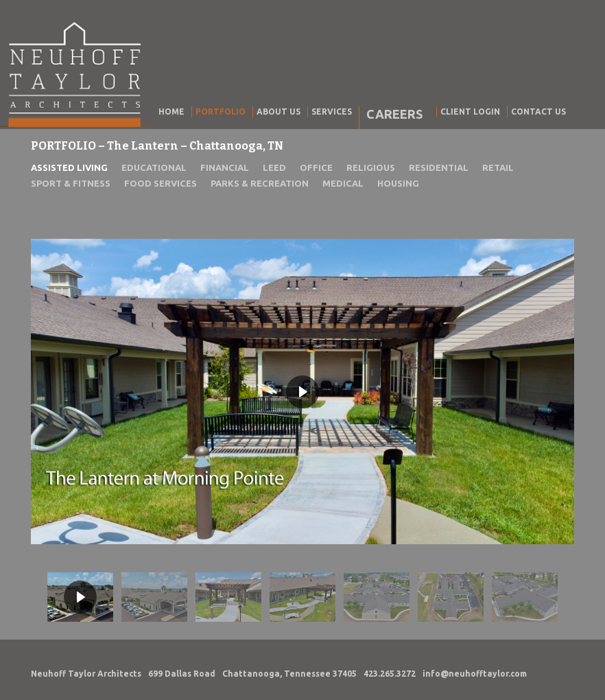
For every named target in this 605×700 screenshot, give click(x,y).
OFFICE (316, 167)
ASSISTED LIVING (69, 167)
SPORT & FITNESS (71, 183)
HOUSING (398, 183)
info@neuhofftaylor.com (475, 674)
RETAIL (498, 167)
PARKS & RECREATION (260, 183)
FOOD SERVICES (161, 183)
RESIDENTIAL (439, 167)
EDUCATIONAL (154, 167)
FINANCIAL (225, 167)
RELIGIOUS (371, 167)
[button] (80, 597)
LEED (274, 167)
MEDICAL (343, 183)
